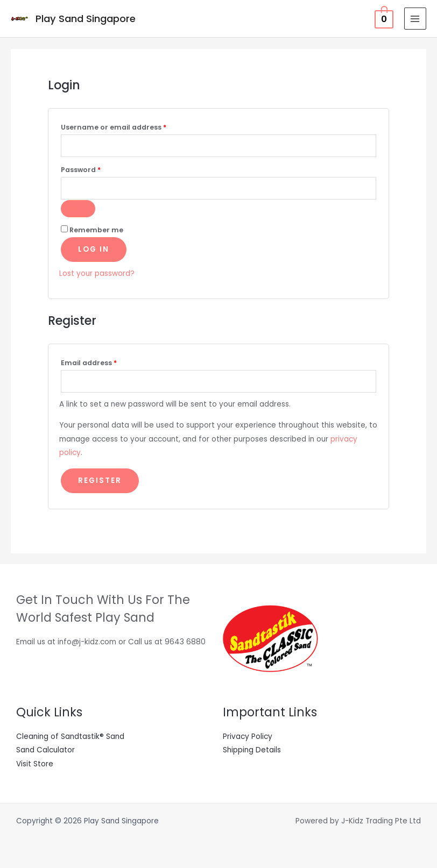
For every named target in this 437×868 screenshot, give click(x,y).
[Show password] (78, 209)
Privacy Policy (248, 737)
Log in (94, 249)
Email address (105, 362)
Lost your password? (97, 273)
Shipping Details (252, 750)
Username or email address (129, 126)
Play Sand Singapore (86, 19)
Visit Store (35, 764)
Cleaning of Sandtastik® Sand (70, 737)
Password (97, 169)
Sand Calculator (45, 750)
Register (100, 481)
